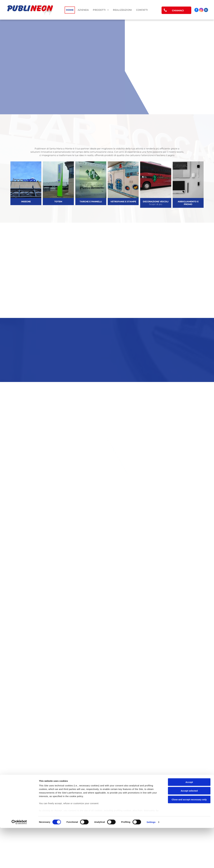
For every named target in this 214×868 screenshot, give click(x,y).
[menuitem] (70, 10)
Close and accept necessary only (189, 840)
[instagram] (201, 10)
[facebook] (196, 10)
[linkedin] (206, 10)
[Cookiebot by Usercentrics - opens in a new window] (19, 862)
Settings (151, 862)
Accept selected (189, 831)
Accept (189, 822)
